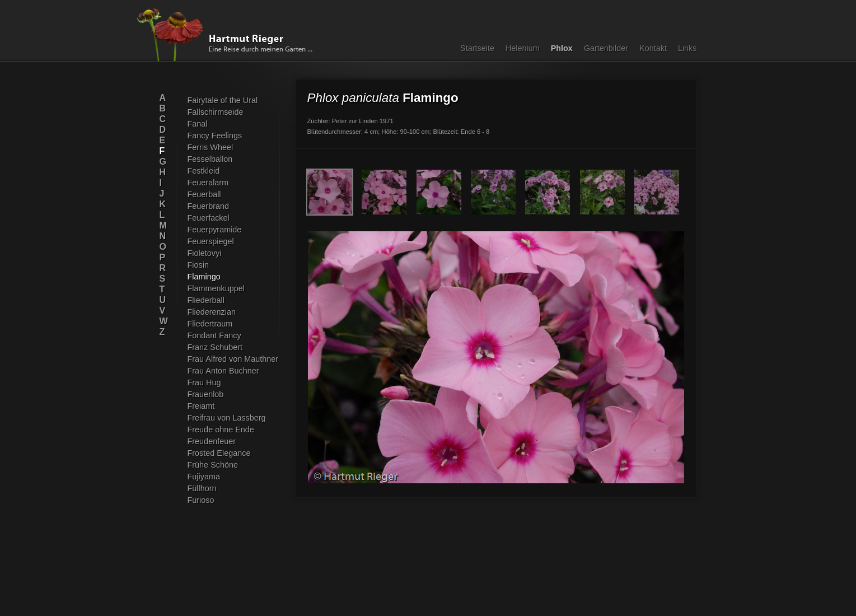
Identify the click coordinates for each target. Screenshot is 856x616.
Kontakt (653, 48)
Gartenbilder (606, 48)
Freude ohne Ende (221, 430)
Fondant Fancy (214, 335)
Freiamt (201, 406)
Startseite (477, 48)
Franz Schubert (215, 347)
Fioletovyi (205, 253)
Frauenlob (206, 394)
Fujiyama (204, 477)
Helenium (523, 48)
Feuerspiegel (211, 241)
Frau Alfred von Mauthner (233, 359)
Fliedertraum (210, 324)
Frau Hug (204, 382)
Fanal (198, 124)
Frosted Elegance (219, 453)
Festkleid (204, 171)
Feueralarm (208, 183)
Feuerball (204, 194)
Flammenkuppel (216, 288)
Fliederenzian (212, 312)
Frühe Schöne (213, 465)
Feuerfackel (209, 218)
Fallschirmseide (216, 112)
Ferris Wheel (211, 147)
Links (687, 48)
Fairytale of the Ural (223, 100)
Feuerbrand (208, 206)
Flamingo (204, 277)
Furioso (201, 500)
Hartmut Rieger (228, 35)
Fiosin (198, 265)
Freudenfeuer (212, 441)
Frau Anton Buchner (223, 371)
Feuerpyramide (215, 230)
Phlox (562, 48)
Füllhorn (202, 488)
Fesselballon (210, 159)
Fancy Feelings (215, 136)
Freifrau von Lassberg (227, 418)
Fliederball (206, 300)
